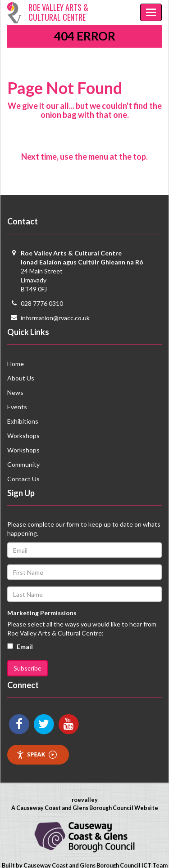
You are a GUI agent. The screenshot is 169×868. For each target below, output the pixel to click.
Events (17, 407)
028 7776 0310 (42, 303)
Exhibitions (23, 421)
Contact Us (23, 479)
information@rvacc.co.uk (55, 318)
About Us (21, 378)
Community (23, 464)
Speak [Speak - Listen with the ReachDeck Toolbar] (37, 754)
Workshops (23, 436)
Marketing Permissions (42, 613)
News (15, 392)
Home (16, 364)
